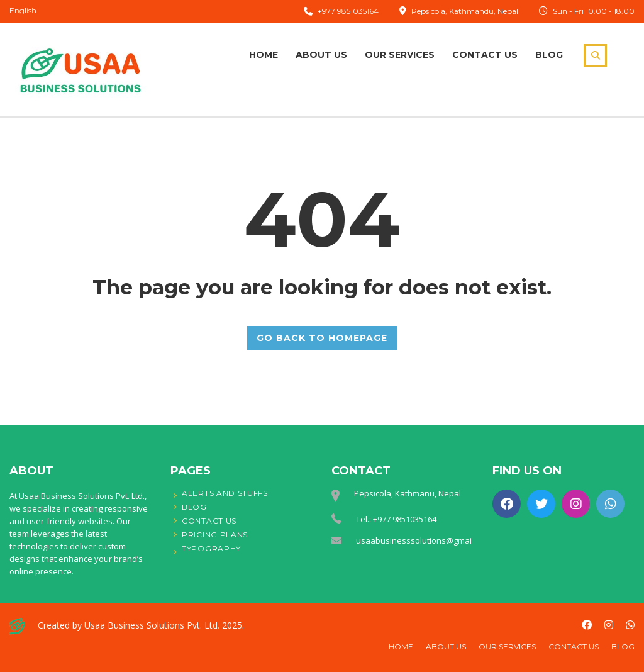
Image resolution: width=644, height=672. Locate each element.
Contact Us (485, 55)
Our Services (400, 55)
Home (264, 55)
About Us (321, 55)
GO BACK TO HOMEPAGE (322, 338)
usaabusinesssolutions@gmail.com (424, 540)
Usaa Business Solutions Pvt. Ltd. (152, 625)
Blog (549, 55)
